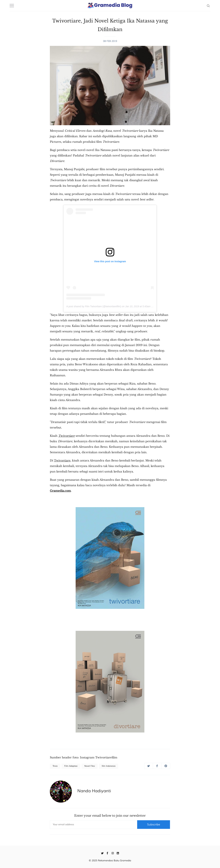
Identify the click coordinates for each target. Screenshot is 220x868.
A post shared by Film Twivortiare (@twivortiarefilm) (94, 306)
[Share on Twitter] (149, 766)
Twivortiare (62, 460)
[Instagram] (113, 853)
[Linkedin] (118, 853)
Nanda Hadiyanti (94, 791)
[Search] (208, 5)
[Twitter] (102, 853)
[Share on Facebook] (157, 766)
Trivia (55, 766)
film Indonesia (109, 766)
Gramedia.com (60, 491)
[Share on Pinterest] (166, 766)
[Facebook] (108, 853)
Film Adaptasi (71, 766)
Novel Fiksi (90, 766)
